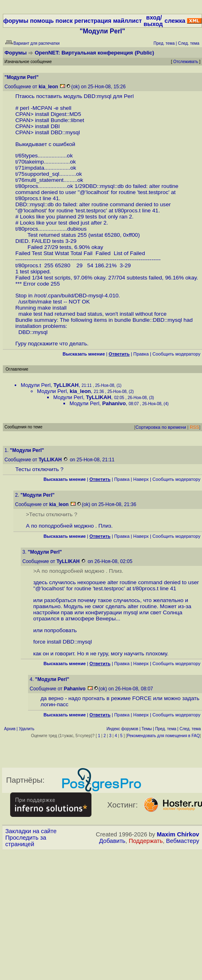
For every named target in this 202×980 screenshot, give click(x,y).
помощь (42, 21)
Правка (141, 354)
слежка (175, 21)
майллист (127, 21)
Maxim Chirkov (178, 834)
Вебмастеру (183, 841)
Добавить (112, 841)
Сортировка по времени (161, 427)
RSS (194, 427)
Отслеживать (186, 62)
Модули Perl (36, 385)
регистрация (93, 21)
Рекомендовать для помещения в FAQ (164, 736)
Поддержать (146, 841)
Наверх (141, 479)
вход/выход (153, 21)
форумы (16, 21)
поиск (64, 21)
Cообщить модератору (176, 354)
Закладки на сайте (31, 831)
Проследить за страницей (26, 841)
